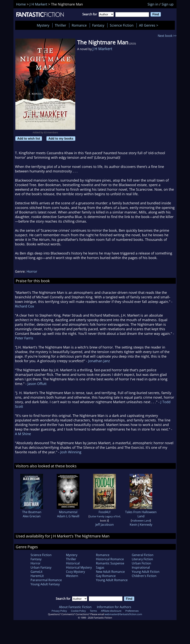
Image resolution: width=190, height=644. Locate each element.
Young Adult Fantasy (45, 584)
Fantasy (98, 25)
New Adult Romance (110, 572)
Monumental (68, 512)
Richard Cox (24, 306)
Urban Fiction (141, 563)
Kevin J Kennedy (141, 525)
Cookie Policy (78, 611)
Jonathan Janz (99, 361)
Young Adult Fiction (146, 572)
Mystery (43, 25)
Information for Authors (114, 607)
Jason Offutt (37, 384)
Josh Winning (71, 452)
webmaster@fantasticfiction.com (123, 614)
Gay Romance (106, 576)
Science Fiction (122, 25)
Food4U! (105, 512)
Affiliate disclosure (111, 611)
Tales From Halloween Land (141, 514)
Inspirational (141, 567)
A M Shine (23, 434)
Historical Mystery (79, 567)
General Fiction (143, 555)
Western (72, 576)
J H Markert (102, 49)
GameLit (37, 572)
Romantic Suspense (110, 563)
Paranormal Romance (46, 580)
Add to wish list (29, 138)
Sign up (168, 4)
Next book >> (167, 36)
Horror (32, 271)
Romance (79, 25)
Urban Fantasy (41, 567)
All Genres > (150, 25)
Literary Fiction (142, 559)
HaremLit (37, 576)
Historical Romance (110, 559)
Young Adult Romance (112, 580)
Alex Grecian (32, 516)
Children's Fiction (144, 576)
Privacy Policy (59, 611)
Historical (73, 563)
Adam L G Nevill (68, 516)
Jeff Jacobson (105, 525)
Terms (93, 611)
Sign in (153, 4)
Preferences (132, 611)
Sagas (100, 567)
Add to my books (61, 138)
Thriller (60, 25)
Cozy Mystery (75, 572)
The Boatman (32, 512)
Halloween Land (141, 521)
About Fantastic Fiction (75, 607)
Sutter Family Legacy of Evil (105, 516)
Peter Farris (24, 338)
